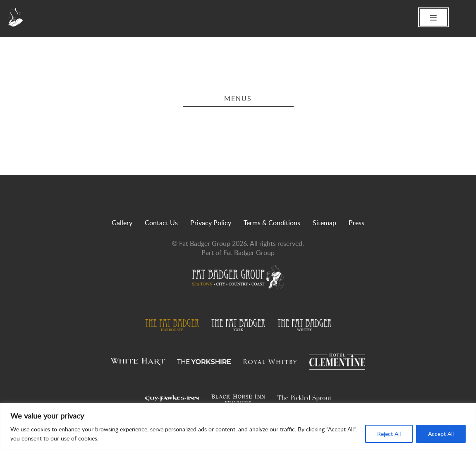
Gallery (122, 223)
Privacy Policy (211, 223)
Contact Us (161, 223)
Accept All (441, 434)
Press (356, 223)
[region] (238, 427)
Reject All (389, 434)
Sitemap (324, 223)
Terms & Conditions (272, 223)
